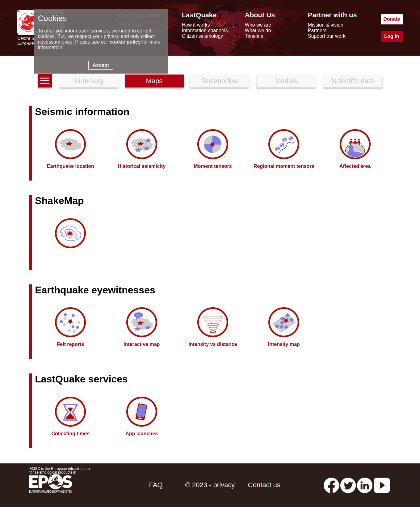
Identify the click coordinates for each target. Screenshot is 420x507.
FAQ (156, 485)
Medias (286, 81)
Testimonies (220, 81)
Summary (89, 81)
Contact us (264, 485)
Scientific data (353, 81)
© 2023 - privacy (210, 485)
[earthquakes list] (45, 81)
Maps (154, 81)
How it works (196, 25)
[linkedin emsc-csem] (365, 485)
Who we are (258, 25)
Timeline (254, 36)
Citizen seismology (202, 36)
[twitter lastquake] (348, 485)
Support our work (327, 36)
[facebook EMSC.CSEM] (331, 485)
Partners (317, 30)
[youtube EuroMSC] (382, 485)
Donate (392, 19)
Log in (392, 36)
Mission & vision (326, 25)
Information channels (205, 30)
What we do (258, 30)
